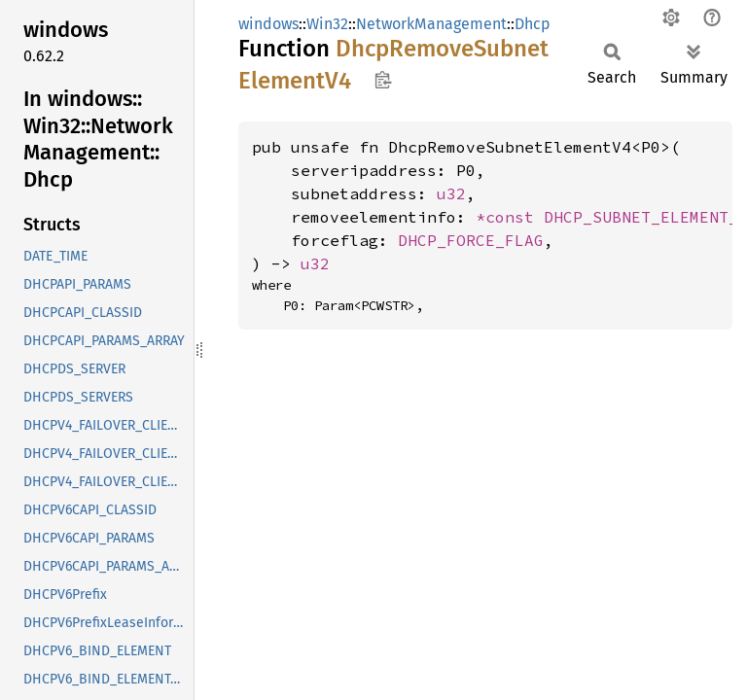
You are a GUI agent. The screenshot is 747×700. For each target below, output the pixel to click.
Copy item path (383, 80)
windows (268, 24)
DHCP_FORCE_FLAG (471, 240)
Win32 (327, 24)
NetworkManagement (431, 24)
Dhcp (533, 24)
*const (510, 217)
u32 (451, 193)
